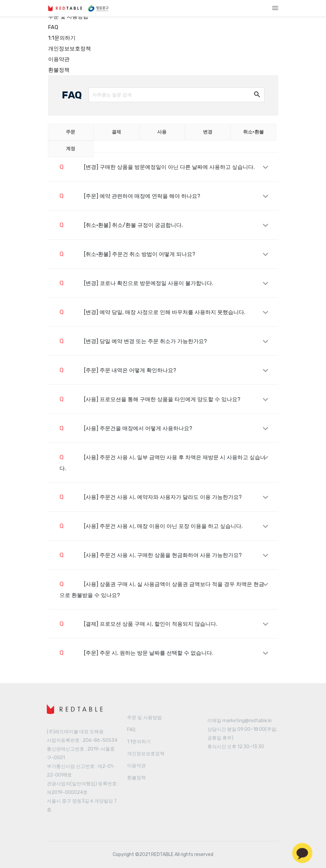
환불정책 (59, 70)
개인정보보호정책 (70, 49)
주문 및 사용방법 (144, 718)
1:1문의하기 (62, 38)
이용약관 (59, 59)
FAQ (53, 27)
